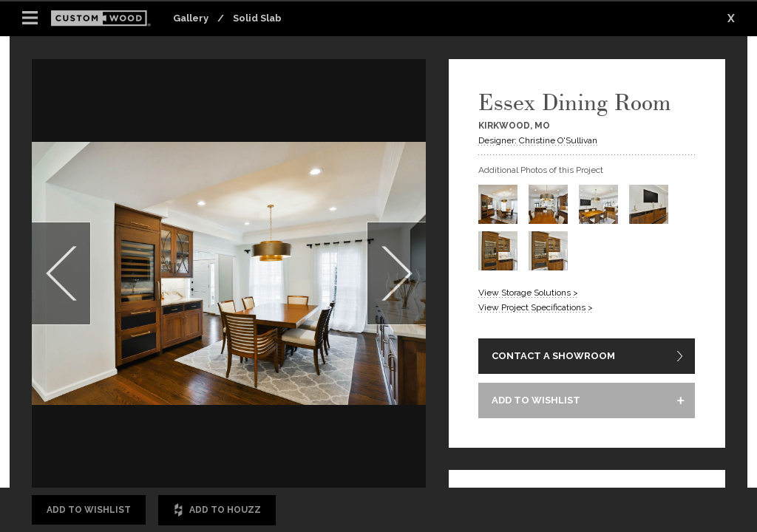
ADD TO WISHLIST (536, 400)
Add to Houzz (217, 510)
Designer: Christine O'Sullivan (538, 140)
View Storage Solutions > (528, 293)
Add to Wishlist (89, 510)
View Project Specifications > (536, 307)
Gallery (191, 18)
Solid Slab (257, 18)
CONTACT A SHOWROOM (553, 356)
